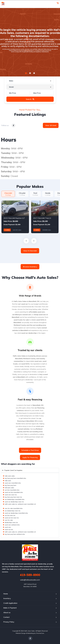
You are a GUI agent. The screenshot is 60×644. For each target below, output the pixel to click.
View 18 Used (51, 125)
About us (7, 612)
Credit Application (10, 603)
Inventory (7, 598)
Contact (6, 617)
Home (6, 594)
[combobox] (30, 81)
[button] (26, 73)
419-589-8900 (30, 575)
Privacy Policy (9, 622)
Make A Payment (10, 608)
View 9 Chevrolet (30, 251)
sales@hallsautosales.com (30, 580)
